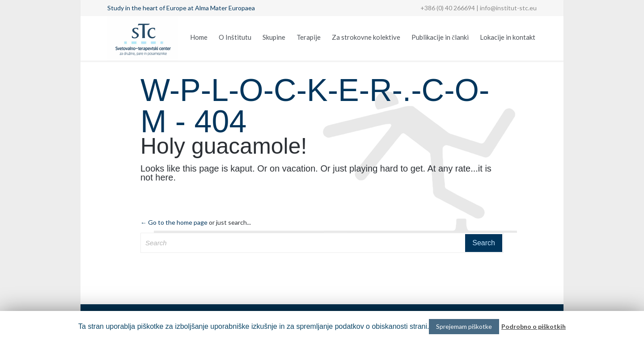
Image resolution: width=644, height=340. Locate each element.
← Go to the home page (174, 222)
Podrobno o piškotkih (534, 326)
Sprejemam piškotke (464, 326)
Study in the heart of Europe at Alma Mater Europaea (181, 8)
